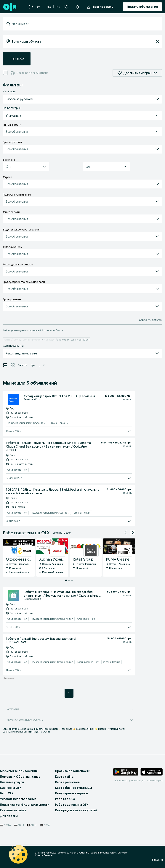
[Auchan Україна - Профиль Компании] (52, 558)
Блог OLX (7, 793)
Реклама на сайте (13, 810)
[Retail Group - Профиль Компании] (86, 558)
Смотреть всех (62, 533)
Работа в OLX (65, 799)
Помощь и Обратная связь (20, 777)
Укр (49, 7)
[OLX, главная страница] (10, 7)
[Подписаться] (129, 431)
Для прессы (9, 816)
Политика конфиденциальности (25, 805)
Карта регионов (67, 782)
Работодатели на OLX (72, 805)
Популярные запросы (71, 793)
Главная (7, 340)
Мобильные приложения (19, 771)
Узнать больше (44, 855)
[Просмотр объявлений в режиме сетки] (13, 365)
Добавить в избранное (137, 73)
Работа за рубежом (32, 340)
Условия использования (18, 799)
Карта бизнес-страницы (73, 788)
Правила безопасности (73, 771)
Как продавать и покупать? (76, 810)
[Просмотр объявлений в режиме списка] (5, 365)
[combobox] (85, 24)
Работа (16, 340)
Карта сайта (64, 777)
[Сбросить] (158, 42)
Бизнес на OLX (11, 788)
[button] (77, 6)
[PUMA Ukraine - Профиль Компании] (119, 558)
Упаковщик (49, 340)
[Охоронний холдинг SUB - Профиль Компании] (19, 558)
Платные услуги (12, 782)
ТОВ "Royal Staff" (16, 642)
